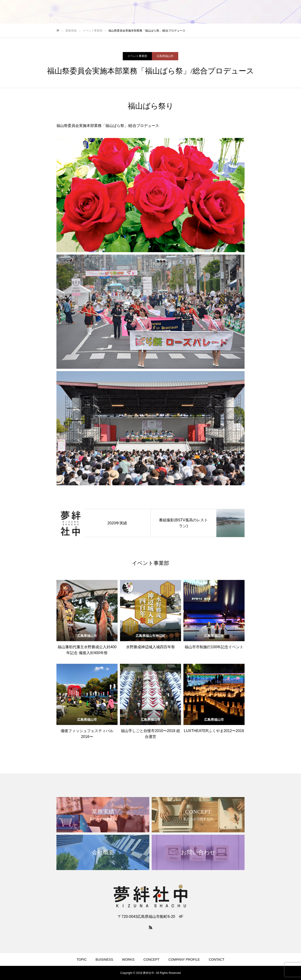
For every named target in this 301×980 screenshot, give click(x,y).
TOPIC (152, 12)
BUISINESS (174, 12)
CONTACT (284, 12)
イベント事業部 (137, 56)
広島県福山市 (165, 56)
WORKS (197, 12)
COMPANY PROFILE (252, 12)
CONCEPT (220, 12)
